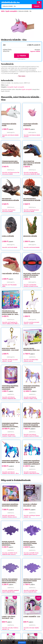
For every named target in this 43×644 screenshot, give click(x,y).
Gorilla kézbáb (8, 236)
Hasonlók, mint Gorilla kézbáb (10, 247)
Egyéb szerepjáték (19, 87)
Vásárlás (21, 56)
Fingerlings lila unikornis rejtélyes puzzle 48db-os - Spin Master (10, 313)
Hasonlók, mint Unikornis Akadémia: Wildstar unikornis (9, 516)
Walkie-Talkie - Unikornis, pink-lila (31, 349)
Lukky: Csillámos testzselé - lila (8, 617)
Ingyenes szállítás (35, 51)
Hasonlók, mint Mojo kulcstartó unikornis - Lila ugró (10, 360)
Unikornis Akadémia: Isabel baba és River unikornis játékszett (32, 462)
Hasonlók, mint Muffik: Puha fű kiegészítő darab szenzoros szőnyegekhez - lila (10, 554)
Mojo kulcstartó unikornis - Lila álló (31, 312)
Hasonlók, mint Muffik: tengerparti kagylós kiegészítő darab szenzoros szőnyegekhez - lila (10, 592)
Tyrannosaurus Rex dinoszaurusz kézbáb (10, 162)
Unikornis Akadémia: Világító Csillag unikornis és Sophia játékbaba (10, 426)
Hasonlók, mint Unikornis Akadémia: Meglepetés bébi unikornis (9, 399)
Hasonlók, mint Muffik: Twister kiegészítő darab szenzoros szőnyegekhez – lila (31, 554)
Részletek (40, 641)
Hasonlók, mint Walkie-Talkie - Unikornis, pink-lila (31, 360)
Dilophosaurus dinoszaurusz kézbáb (32, 199)
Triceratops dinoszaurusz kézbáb (10, 199)
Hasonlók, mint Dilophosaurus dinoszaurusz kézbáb (31, 211)
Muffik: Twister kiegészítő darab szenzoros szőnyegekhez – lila (31, 544)
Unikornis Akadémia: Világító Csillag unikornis (32, 387)
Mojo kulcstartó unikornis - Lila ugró (10, 349)
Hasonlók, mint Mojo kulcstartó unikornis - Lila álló (31, 323)
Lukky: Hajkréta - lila (32, 617)
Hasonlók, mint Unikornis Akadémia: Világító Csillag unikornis (30, 399)
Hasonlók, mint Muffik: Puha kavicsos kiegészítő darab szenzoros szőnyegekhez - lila (31, 592)
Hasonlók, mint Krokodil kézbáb (32, 247)
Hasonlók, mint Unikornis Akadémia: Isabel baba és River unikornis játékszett (31, 474)
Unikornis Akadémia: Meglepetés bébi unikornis (10, 387)
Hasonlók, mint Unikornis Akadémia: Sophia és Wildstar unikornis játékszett (31, 436)
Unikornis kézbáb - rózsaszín (31, 125)
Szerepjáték (10, 87)
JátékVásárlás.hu (10, 2)
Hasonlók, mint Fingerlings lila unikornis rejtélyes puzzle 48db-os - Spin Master (11, 324)
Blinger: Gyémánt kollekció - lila (30, 505)
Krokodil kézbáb (30, 236)
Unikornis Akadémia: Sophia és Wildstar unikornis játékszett (32, 425)
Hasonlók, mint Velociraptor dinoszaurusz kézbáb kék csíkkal (32, 173)
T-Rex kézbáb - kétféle (10, 274)
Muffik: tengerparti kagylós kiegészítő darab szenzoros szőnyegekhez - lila (10, 582)
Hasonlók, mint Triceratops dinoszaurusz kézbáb (9, 211)
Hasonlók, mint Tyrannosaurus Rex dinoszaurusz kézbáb (11, 173)
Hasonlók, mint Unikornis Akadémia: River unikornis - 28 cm (10, 473)
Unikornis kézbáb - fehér (9, 125)
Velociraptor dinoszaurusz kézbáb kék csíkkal (32, 163)
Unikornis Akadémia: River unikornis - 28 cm (11, 461)
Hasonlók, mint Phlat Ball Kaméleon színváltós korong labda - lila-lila (31, 286)
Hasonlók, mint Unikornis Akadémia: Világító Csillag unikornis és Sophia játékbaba (10, 436)
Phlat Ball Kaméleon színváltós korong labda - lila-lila (32, 275)
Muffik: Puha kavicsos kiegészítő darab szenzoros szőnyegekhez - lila (32, 582)
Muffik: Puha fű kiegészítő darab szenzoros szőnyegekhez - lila (9, 544)
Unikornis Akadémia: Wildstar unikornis (10, 505)
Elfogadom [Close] (22, 643)
